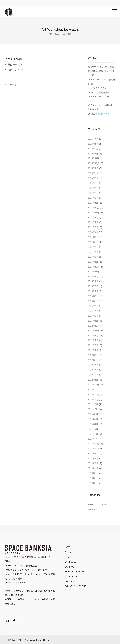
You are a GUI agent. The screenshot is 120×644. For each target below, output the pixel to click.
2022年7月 (93, 350)
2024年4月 (93, 247)
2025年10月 (94, 163)
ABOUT (69, 552)
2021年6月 (93, 414)
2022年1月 (93, 380)
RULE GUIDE (71, 577)
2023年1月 (93, 321)
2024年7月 (93, 232)
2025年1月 (93, 203)
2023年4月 (93, 306)
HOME (68, 547)
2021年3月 (93, 429)
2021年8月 (93, 404)
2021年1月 (93, 439)
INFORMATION (95, 510)
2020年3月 (93, 483)
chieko (69, 34)
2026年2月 (93, 149)
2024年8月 (93, 227)
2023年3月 (93, 311)
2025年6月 (93, 178)
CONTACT (70, 567)
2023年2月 (93, 316)
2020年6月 (93, 468)
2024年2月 (93, 257)
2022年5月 (93, 360)
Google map (20, 583)
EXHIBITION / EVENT (98, 505)
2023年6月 (93, 296)
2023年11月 (93, 272)
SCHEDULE (70, 562)
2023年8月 (93, 286)
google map (102, 114)
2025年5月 (93, 183)
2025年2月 (93, 198)
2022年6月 (93, 355)
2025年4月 (93, 188)
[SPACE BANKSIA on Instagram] (7, 621)
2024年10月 (94, 218)
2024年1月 (93, 262)
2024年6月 (93, 237)
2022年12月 (94, 326)
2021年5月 (93, 419)
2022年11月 (93, 331)
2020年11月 (93, 444)
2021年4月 (93, 424)
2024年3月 (93, 252)
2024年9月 (93, 222)
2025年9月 (93, 168)
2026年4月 (93, 139)
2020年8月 (93, 458)
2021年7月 (93, 409)
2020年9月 (93, 454)
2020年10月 (94, 449)
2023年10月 (94, 277)
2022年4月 (93, 365)
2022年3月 (93, 370)
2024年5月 (93, 242)
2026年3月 (93, 144)
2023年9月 (93, 281)
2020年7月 (93, 463)
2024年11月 (93, 213)
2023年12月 (94, 267)
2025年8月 (93, 173)
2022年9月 (93, 340)
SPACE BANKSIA (24, 640)
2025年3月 (93, 193)
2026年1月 (93, 154)
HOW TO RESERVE (75, 572)
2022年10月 (94, 336)
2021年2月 (93, 434)
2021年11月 (93, 390)
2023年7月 (93, 291)
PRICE (68, 557)
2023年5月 (93, 301)
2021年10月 (93, 395)
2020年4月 (93, 478)
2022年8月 (93, 345)
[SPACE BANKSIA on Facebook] (14, 621)
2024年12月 (94, 208)
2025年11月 (93, 158)
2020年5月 (93, 473)
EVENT (21, 70)
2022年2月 (93, 375)
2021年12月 (93, 385)
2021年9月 (93, 400)
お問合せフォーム (27, 599)
